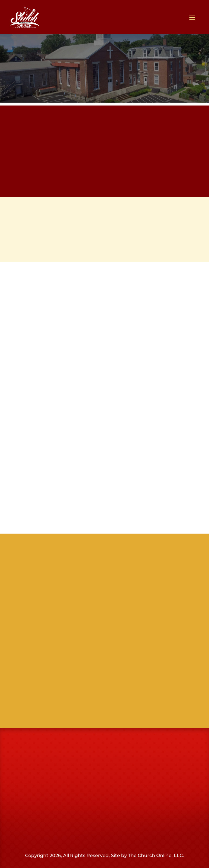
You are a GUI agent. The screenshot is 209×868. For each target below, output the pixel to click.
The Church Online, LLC (155, 855)
